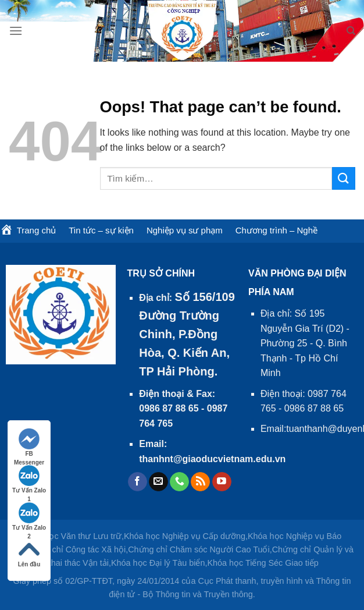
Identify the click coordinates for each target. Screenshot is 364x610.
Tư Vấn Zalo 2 (29, 517)
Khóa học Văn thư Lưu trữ (72, 536)
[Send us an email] (158, 482)
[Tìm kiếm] (351, 31)
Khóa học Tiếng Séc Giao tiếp (263, 563)
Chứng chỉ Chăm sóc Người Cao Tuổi (199, 549)
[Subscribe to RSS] (200, 482)
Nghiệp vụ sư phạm (185, 230)
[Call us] (179, 482)
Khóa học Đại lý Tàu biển (158, 563)
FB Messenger (29, 443)
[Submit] (344, 178)
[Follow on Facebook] (138, 482)
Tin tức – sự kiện (101, 230)
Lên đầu (29, 553)
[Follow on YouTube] (222, 482)
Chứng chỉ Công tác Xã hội (75, 549)
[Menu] (16, 31)
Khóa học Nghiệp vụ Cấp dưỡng (185, 536)
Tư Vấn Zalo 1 (29, 480)
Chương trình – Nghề (276, 230)
